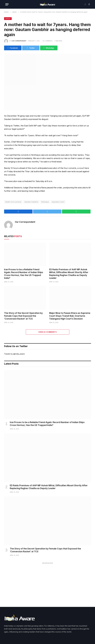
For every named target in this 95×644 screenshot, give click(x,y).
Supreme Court (58, 202)
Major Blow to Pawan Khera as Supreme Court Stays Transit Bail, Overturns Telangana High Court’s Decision (70, 316)
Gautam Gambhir (31, 202)
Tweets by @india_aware (14, 354)
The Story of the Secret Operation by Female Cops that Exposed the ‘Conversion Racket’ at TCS (23, 316)
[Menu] (7, 4)
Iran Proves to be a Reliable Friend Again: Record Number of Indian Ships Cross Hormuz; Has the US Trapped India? (24, 274)
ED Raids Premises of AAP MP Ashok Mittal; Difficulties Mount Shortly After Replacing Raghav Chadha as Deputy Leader (69, 274)
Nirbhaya (45, 202)
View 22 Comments (47, 332)
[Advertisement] (48, 582)
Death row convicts (13, 202)
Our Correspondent (19, 41)
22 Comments (47, 41)
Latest (8, 19)
